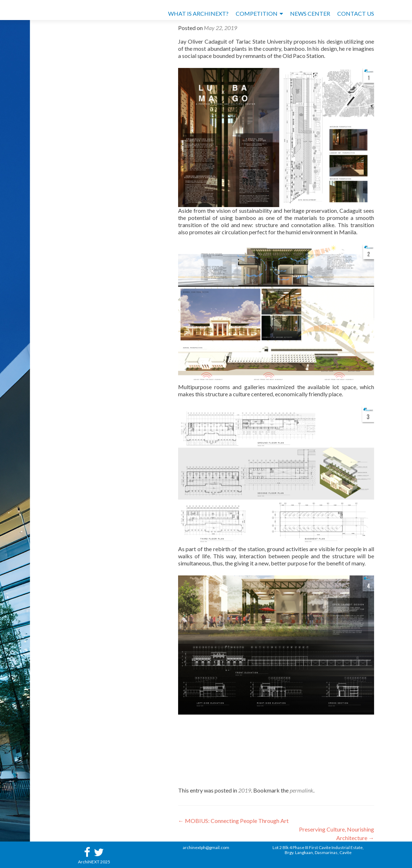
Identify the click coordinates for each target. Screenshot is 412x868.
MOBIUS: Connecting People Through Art (233, 821)
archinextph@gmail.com (206, 847)
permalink (301, 790)
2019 (245, 790)
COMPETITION (257, 13)
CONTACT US (356, 13)
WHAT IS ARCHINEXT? (198, 13)
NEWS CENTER (310, 13)
